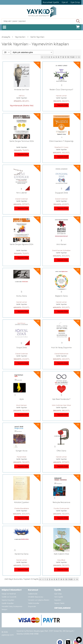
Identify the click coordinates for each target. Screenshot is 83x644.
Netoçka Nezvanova (61, 502)
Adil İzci (22, 96)
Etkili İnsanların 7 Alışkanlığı (61, 141)
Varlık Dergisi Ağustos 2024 (22, 244)
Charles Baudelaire (22, 508)
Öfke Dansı (61, 451)
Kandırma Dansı (22, 554)
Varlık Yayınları (22, 98)
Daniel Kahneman (61, 354)
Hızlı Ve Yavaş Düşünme (61, 348)
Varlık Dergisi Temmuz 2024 (22, 141)
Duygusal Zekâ (61, 193)
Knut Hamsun (22, 405)
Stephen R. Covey (61, 147)
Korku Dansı (22, 296)
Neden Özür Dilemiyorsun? (61, 90)
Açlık (22, 399)
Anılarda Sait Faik (22, 90)
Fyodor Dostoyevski (61, 508)
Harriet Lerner (61, 96)
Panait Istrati (22, 457)
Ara (78, 21)
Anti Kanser (61, 244)
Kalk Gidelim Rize (61, 554)
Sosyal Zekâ (22, 348)
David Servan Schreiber (61, 250)
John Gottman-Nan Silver (61, 405)
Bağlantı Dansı (61, 296)
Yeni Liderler (22, 193)
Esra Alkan (61, 560)
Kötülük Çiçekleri (22, 502)
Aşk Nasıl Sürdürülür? (61, 399)
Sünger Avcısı (22, 451)
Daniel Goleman (22, 199)
